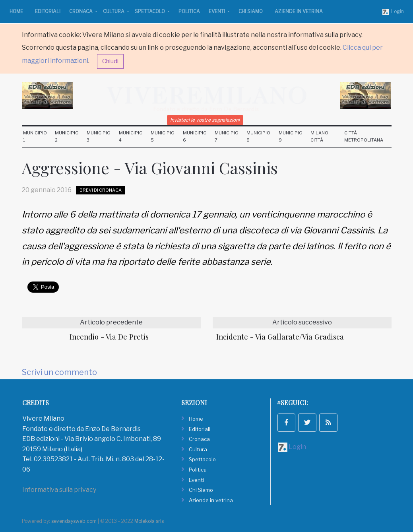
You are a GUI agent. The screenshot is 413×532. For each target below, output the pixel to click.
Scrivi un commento (59, 372)
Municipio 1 (35, 136)
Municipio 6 (195, 136)
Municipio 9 (291, 136)
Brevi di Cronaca (101, 190)
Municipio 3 (99, 136)
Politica (189, 11)
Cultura (114, 11)
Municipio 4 (131, 136)
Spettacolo (150, 11)
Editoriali (48, 11)
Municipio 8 (258, 136)
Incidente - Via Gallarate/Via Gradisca (280, 337)
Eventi (217, 11)
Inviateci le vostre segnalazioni (205, 120)
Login (393, 12)
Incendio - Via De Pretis (109, 337)
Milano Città (319, 136)
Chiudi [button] (110, 61)
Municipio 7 (227, 136)
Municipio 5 (163, 136)
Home (16, 11)
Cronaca (81, 11)
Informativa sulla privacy (59, 490)
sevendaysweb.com (74, 521)
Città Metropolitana (364, 136)
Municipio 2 (67, 136)
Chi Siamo (251, 11)
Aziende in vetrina (299, 11)
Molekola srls (149, 521)
